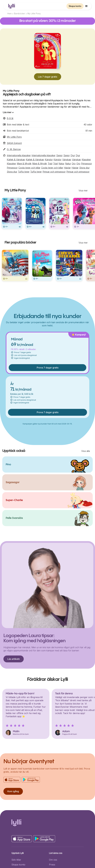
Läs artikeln (14, 659)
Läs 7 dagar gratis (48, 77)
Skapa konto (75, 6)
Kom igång (13, 791)
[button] (86, 6)
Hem (9, 13)
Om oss (53, 860)
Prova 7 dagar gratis (48, 368)
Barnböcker (19, 13)
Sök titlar (16, 860)
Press (52, 865)
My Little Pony (34, 13)
